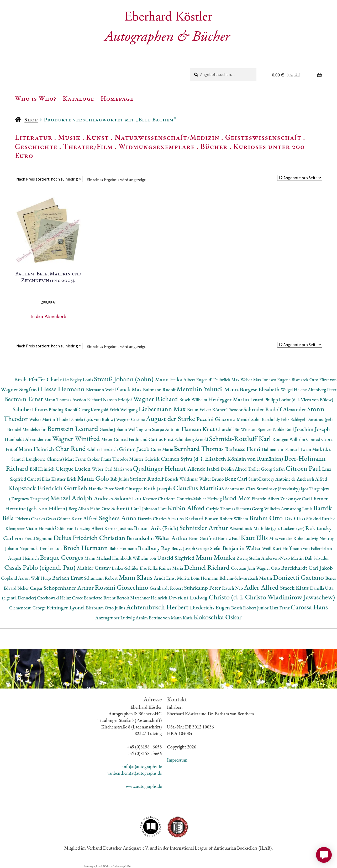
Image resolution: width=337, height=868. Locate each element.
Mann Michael (98, 558)
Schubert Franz (31, 409)
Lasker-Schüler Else (130, 568)
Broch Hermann (86, 548)
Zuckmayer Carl (296, 499)
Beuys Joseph (184, 548)
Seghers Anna (118, 518)
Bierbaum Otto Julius (106, 608)
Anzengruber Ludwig (115, 618)
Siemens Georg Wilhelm (258, 509)
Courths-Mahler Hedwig (199, 499)
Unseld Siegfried (177, 558)
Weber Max (251, 380)
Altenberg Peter (322, 390)
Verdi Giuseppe (129, 489)
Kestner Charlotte (159, 499)
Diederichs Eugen (210, 607)
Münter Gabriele (145, 459)
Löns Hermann (205, 578)
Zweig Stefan (249, 558)
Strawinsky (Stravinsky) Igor (283, 489)
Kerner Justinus (119, 528)
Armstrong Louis (297, 509)
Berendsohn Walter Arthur (158, 538)
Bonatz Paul (229, 538)
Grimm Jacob (135, 449)
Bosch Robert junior (250, 608)
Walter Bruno (212, 479)
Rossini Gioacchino (122, 587)
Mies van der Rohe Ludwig (294, 538)
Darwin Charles (153, 519)
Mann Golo (94, 478)
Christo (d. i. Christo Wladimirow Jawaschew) (272, 597)
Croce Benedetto (88, 598)
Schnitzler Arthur (204, 528)
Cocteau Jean (243, 568)
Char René (71, 448)
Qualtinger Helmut (160, 468)
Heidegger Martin (229, 399)
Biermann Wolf (101, 390)
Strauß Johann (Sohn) (124, 379)
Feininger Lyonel (66, 607)
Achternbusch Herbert (158, 607)
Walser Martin (43, 419)
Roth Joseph (158, 488)
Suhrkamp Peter (203, 588)
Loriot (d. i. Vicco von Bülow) (306, 400)
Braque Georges (62, 557)
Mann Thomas (58, 400)
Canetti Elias (39, 479)
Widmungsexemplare (157, 146)
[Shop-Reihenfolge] (49, 179)
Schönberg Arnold (192, 439)
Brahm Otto (267, 518)
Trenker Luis (51, 548)
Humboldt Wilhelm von (135, 558)
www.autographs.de (144, 786)
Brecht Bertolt (117, 598)
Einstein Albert (266, 499)
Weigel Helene (294, 390)
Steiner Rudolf (147, 479)
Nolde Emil (284, 429)
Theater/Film (88, 146)
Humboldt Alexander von (28, 439)
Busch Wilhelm (194, 400)
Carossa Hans (309, 607)
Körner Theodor (228, 410)
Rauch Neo (233, 588)
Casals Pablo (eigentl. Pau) (41, 567)
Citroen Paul (304, 468)
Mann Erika (169, 379)
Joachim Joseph (312, 429)
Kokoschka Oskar (218, 617)
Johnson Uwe (155, 509)
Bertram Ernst (24, 399)
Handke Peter (102, 489)
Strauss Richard (186, 518)
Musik (69, 137)
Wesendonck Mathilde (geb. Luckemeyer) (267, 528)
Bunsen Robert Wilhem (227, 519)
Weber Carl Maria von (112, 469)
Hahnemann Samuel (280, 449)
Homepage (117, 98)
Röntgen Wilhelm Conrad (297, 439)
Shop (31, 119)
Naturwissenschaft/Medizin (167, 137)
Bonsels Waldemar (182, 479)
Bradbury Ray (155, 548)
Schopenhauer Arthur (69, 588)
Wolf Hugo (41, 578)
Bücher (214, 146)
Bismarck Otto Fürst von (314, 380)
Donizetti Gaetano (299, 577)
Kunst (98, 137)
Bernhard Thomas (199, 448)
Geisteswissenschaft (263, 137)
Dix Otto (295, 518)
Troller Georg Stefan (267, 469)
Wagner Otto (269, 568)
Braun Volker (200, 410)
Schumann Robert (101, 578)
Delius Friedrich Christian (90, 538)
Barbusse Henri (243, 449)
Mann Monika (216, 557)
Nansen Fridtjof (118, 400)
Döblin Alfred (234, 469)
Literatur (34, 137)
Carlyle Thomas (221, 509)
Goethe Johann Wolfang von (126, 429)
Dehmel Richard (207, 567)
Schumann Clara (241, 489)
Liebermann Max (163, 409)
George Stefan (209, 548)
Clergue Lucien (74, 469)
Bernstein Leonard (74, 428)
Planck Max (129, 389)
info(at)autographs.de (142, 766)
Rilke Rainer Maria (166, 568)
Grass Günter (59, 519)
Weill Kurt (272, 548)
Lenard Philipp (265, 400)
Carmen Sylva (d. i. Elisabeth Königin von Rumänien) (223, 459)
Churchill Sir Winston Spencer (244, 429)
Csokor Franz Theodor (108, 459)
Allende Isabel (204, 469)
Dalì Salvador (317, 558)
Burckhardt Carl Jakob (307, 568)
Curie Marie (162, 449)
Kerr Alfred (85, 518)
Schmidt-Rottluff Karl (241, 438)
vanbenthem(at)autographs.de (135, 773)
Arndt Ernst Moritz (172, 578)
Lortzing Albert (89, 528)
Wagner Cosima (131, 419)
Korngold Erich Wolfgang (115, 410)
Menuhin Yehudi (201, 389)
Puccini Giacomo (217, 419)
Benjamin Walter (242, 548)
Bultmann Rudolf (160, 390)
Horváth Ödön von (56, 528)
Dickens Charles (30, 519)
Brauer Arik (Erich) (157, 528)
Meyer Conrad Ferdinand (125, 439)
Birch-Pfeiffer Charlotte (42, 379)
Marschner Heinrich (149, 598)
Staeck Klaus (295, 588)
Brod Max (237, 498)
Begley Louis (82, 380)
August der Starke (171, 418)
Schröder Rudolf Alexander (275, 409)
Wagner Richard (156, 399)
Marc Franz (76, 459)
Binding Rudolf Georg (70, 410)
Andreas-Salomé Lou (118, 498)
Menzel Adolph (72, 498)
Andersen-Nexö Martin (283, 558)
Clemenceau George (28, 608)
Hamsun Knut (199, 429)
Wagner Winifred (77, 438)
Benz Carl (236, 479)
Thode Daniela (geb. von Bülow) (86, 419)
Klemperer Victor (22, 528)
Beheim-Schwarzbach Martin (246, 578)
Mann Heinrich (37, 449)
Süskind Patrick (321, 519)
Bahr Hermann (124, 548)
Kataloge (79, 98)
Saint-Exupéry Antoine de (272, 479)
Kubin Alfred (187, 508)
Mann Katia (182, 618)
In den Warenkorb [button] (48, 316)
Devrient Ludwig (188, 597)
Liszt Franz (280, 608)
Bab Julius (120, 479)
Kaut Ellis (255, 538)
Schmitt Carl (127, 508)
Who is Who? (36, 98)
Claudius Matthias (199, 488)
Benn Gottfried (203, 538)
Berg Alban (79, 509)
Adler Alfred (262, 587)
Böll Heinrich (43, 469)
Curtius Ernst (162, 439)
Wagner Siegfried (20, 389)
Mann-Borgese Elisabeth (252, 389)
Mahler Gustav (94, 568)
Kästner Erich (64, 479)
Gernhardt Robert (167, 588)
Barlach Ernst (68, 578)
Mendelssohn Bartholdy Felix (264, 419)
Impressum (177, 760)
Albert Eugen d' (198, 380)
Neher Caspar (31, 588)
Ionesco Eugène (277, 380)
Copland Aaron (16, 578)
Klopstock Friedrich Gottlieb (48, 488)
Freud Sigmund (39, 538)
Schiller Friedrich (103, 449)
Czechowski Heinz (54, 598)
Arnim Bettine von (153, 618)
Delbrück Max (227, 380)
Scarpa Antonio (167, 429)
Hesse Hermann (63, 389)
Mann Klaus (136, 577)
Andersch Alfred (312, 479)
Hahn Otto (101, 509)
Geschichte (36, 146)
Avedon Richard (88, 400)
